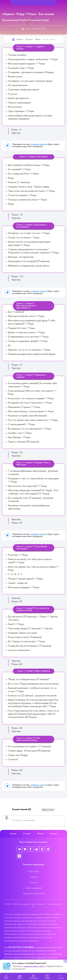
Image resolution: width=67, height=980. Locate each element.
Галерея (33, 877)
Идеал (38, 39)
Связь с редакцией (34, 888)
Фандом (54, 834)
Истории (29, 39)
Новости (33, 883)
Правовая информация (33, 894)
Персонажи (34, 872)
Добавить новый (48, 810)
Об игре (40, 834)
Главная (19, 39)
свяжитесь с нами (45, 957)
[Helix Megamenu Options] (33, 3)
